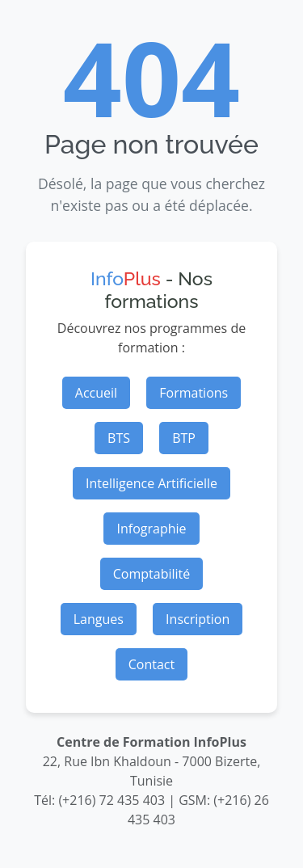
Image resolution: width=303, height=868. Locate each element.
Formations (194, 393)
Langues (99, 619)
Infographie (151, 529)
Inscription (198, 619)
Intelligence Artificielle (151, 483)
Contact (151, 664)
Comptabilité (152, 574)
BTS (119, 438)
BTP (184, 438)
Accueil (96, 393)
